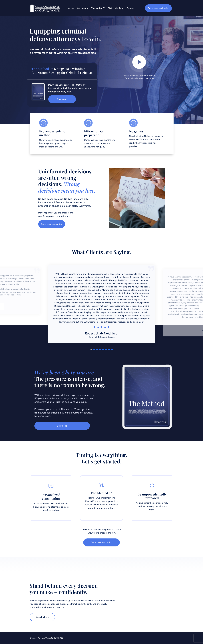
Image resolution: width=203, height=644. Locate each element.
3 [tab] (97, 349)
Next (200, 306)
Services (82, 8)
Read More (42, 617)
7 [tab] (109, 349)
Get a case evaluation (158, 8)
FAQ (110, 8)
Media (118, 8)
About (71, 8)
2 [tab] (94, 349)
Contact (131, 8)
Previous (3, 306)
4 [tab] (100, 349)
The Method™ (98, 8)
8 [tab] (112, 349)
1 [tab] (91, 349)
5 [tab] (103, 349)
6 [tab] (106, 349)
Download (62, 99)
